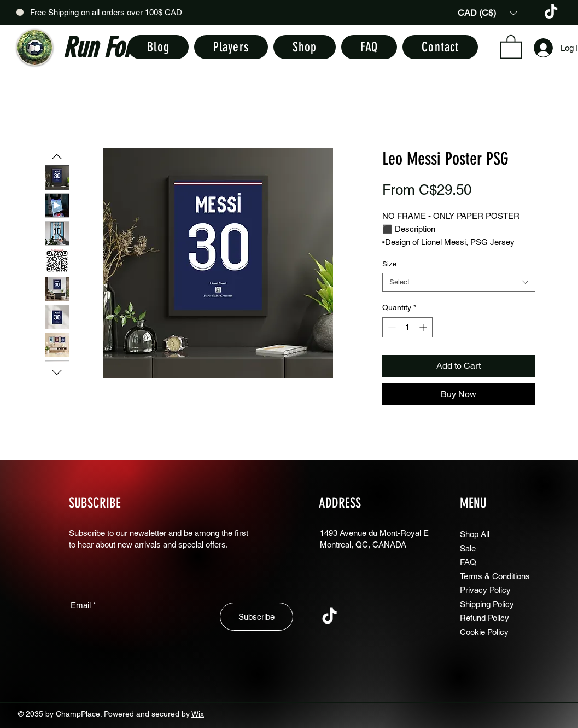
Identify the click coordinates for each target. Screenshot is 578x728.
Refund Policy (484, 618)
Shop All (475, 534)
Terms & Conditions (495, 576)
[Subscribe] (256, 617)
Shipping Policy (487, 604)
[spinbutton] (407, 327)
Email (81, 605)
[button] (487, 13)
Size (389, 264)
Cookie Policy (484, 632)
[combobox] (459, 282)
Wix (198, 714)
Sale (468, 548)
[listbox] (487, 13)
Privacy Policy (485, 590)
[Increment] (424, 327)
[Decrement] (391, 327)
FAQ (468, 562)
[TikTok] (551, 12)
